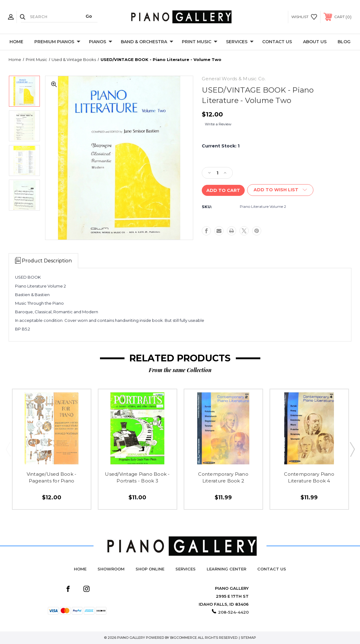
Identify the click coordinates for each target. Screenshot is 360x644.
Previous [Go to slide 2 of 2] (8, 449)
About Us (315, 42)
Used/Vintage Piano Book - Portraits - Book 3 (137, 478)
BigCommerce (184, 638)
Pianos (101, 42)
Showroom (111, 569)
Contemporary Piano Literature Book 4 (309, 478)
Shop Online (150, 569)
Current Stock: (221, 146)
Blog (344, 42)
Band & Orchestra (147, 42)
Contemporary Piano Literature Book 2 (223, 478)
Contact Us (277, 42)
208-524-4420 (233, 612)
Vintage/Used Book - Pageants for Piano (52, 478)
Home (16, 42)
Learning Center (226, 569)
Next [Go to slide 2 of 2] (352, 449)
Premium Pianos (57, 42)
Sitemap (248, 638)
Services (240, 42)
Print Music (200, 42)
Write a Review (218, 124)
